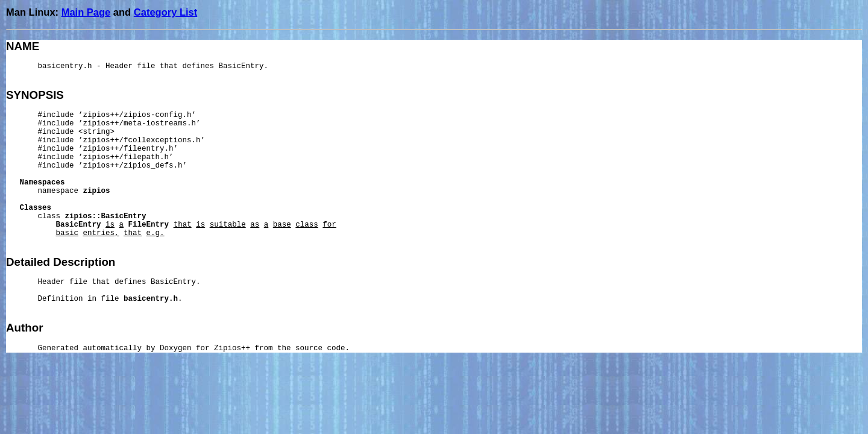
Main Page (86, 12)
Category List (165, 12)
